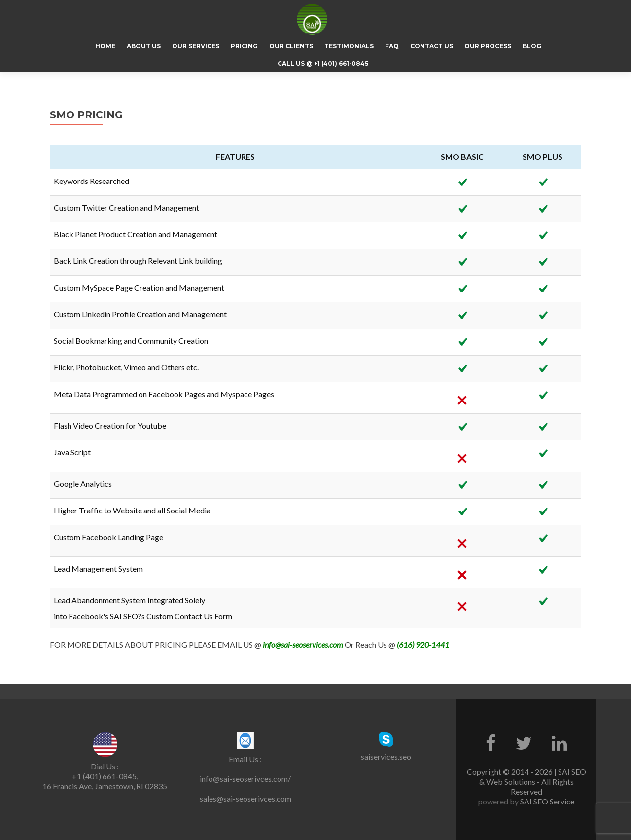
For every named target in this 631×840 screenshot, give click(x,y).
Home (105, 46)
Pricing (244, 46)
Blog (532, 46)
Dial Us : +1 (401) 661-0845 (104, 771)
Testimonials (349, 46)
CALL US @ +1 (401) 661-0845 (323, 63)
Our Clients (291, 46)
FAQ (392, 46)
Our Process (488, 46)
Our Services (196, 46)
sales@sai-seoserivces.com (245, 798)
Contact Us (432, 46)
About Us (144, 46)
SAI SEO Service (546, 801)
